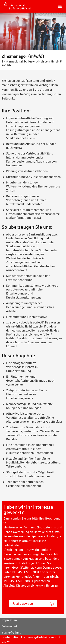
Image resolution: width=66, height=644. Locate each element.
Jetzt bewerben (23, 604)
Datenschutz (10, 626)
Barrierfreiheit (11, 633)
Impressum (9, 620)
